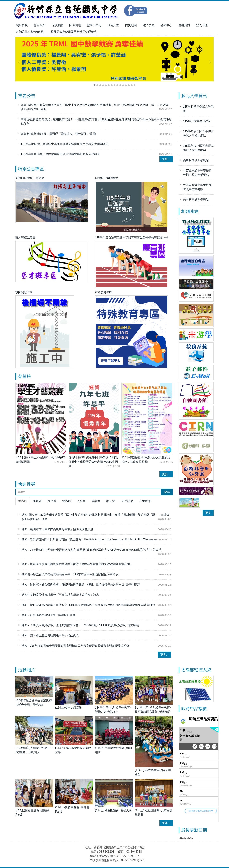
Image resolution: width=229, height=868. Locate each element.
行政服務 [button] (57, 25)
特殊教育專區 (104, 292)
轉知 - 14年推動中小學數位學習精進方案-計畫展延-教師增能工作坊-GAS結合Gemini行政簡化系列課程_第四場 (92, 550)
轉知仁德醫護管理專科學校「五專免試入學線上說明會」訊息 (60, 595)
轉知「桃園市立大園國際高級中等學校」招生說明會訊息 (57, 529)
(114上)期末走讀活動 (68, 708)
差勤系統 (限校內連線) (30, 32)
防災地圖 (131, 25)
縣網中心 (166, 25)
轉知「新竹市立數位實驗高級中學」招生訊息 (50, 635)
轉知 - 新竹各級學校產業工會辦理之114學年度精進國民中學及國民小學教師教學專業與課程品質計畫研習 (88, 605)
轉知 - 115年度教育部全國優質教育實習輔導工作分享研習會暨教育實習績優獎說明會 (75, 646)
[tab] (94, 85)
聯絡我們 (184, 25)
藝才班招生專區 (25, 238)
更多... (166, 159)
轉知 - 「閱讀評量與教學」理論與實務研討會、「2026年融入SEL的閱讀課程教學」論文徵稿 (80, 625)
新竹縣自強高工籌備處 (30, 178)
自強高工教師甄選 (106, 178)
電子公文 (149, 25)
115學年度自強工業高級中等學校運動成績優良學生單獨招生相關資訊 (65, 146)
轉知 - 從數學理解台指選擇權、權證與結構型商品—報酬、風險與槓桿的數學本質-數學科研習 (81, 585)
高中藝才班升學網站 (196, 160)
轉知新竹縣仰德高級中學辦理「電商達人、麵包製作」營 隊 (58, 136)
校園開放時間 (24, 292)
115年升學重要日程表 (197, 121)
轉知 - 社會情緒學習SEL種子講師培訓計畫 (48, 615)
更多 (208, 513)
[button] (20, 62)
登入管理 (202, 25)
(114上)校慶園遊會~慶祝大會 (114, 810)
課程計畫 (113, 25)
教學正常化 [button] (94, 25)
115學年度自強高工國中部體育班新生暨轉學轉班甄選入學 (132, 238)
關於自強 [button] (22, 25)
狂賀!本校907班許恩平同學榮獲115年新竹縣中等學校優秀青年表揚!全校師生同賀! (94, 462)
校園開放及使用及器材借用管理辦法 (74, 32)
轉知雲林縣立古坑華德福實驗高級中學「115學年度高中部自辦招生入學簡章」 (71, 574)
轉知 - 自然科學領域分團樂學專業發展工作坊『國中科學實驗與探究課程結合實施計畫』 (77, 564)
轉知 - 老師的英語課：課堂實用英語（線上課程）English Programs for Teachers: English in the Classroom (89, 539)
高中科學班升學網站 (196, 199)
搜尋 (167, 492)
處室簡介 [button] (40, 25)
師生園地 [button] (75, 25)
